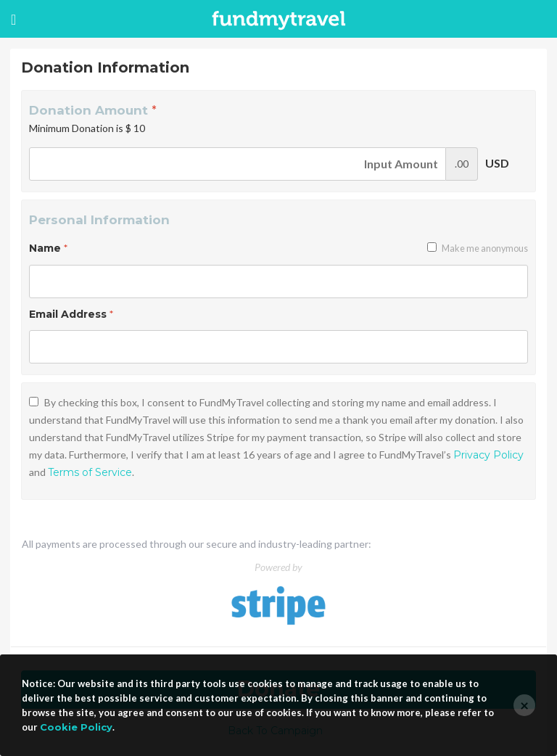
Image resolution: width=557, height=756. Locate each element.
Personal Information (99, 220)
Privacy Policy (488, 455)
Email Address (71, 314)
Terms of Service (90, 472)
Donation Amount (93, 110)
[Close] (524, 705)
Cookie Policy (76, 727)
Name (48, 248)
